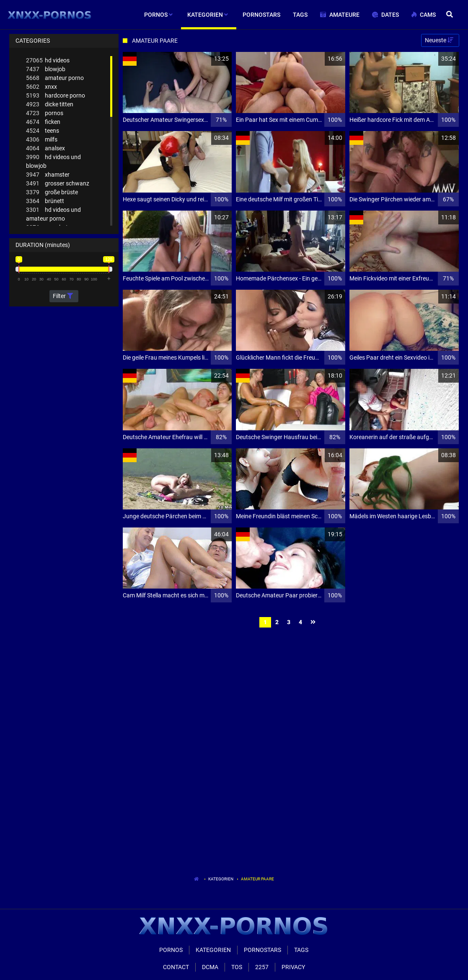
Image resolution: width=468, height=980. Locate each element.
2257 (262, 967)
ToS (237, 967)
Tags (301, 950)
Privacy (293, 967)
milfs (42, 140)
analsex (45, 148)
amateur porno (55, 78)
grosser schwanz (58, 184)
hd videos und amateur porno (53, 214)
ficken (43, 122)
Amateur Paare (257, 879)
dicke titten (50, 104)
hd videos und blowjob (53, 161)
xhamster (48, 175)
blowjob (46, 69)
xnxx (41, 87)
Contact (176, 967)
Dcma (210, 967)
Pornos (171, 950)
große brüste (52, 192)
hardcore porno (56, 96)
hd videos (48, 60)
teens (43, 131)
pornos (45, 113)
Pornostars (262, 950)
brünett (45, 201)
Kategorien (221, 879)
